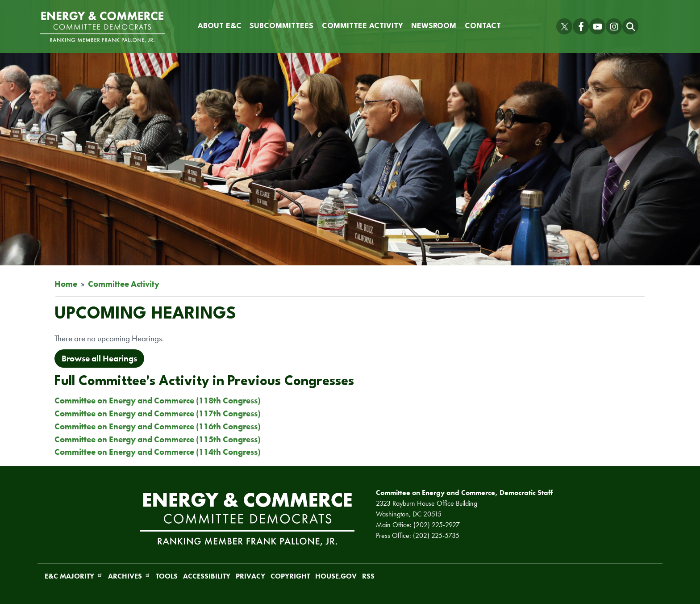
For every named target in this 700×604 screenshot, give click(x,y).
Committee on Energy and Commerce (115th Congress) (157, 439)
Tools (167, 576)
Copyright (290, 576)
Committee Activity (124, 284)
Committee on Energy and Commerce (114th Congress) (157, 452)
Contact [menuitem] (483, 26)
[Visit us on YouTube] (597, 26)
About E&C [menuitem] (220, 26)
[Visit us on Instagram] (614, 26)
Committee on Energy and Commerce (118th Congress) (157, 401)
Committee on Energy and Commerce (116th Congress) (157, 426)
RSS (368, 576)
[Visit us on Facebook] (581, 26)
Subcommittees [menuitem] (281, 26)
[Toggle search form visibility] (630, 26)
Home (66, 284)
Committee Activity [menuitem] (362, 26)
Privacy (250, 576)
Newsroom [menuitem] (434, 26)
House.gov (336, 576)
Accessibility (207, 576)
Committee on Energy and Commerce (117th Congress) (157, 413)
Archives (129, 576)
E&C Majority (74, 576)
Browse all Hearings (99, 359)
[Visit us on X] (564, 26)
